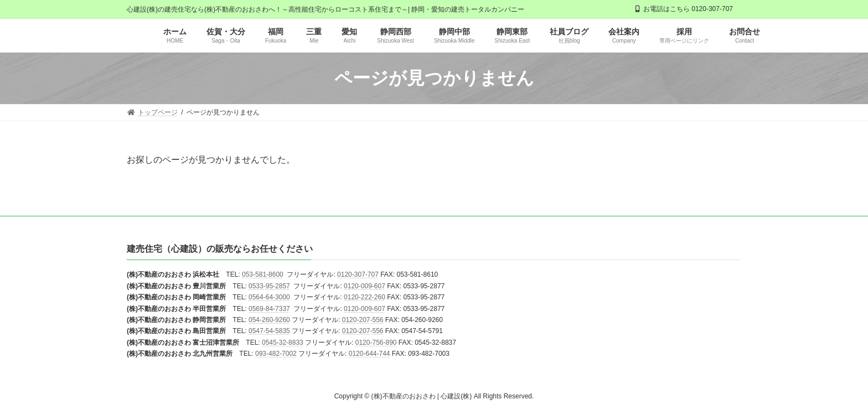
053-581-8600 (263, 275)
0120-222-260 (365, 298)
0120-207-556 (363, 320)
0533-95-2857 (269, 286)
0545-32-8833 (283, 343)
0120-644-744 (370, 354)
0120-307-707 (358, 275)
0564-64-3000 (269, 298)
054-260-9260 (269, 320)
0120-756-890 (376, 343)
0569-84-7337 (269, 309)
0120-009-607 (365, 286)
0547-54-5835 (269, 331)
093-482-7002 (276, 354)
